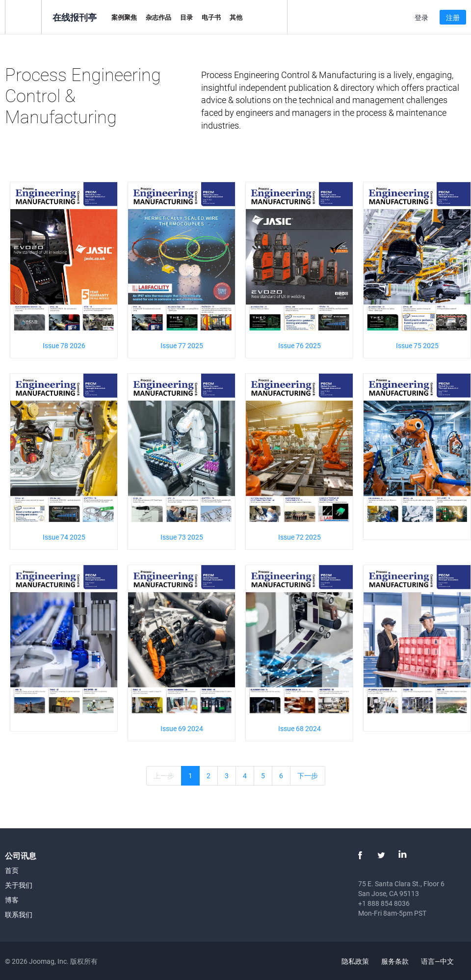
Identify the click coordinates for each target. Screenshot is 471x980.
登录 (421, 17)
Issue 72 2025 (300, 537)
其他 (236, 17)
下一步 (308, 776)
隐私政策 (355, 961)
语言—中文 (443, 961)
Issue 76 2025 (300, 345)
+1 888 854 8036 (384, 903)
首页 (12, 870)
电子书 (211, 17)
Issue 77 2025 (182, 345)
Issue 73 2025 (182, 537)
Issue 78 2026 (64, 345)
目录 (186, 17)
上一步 (164, 776)
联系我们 (19, 914)
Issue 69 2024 (182, 728)
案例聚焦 (124, 17)
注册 (453, 17)
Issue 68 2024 (300, 728)
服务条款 (395, 961)
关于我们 (19, 885)
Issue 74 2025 (64, 537)
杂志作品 (158, 17)
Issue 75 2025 (417, 345)
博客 (12, 900)
